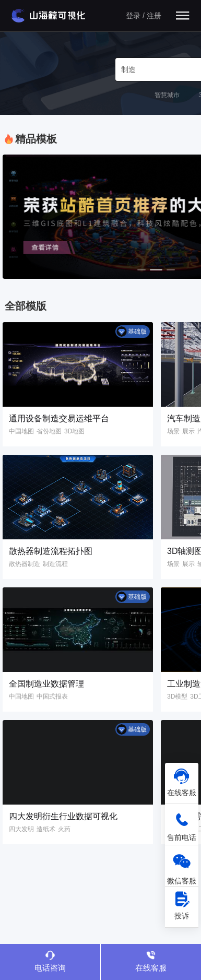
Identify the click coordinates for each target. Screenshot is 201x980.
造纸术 (46, 829)
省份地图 (49, 431)
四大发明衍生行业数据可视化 (63, 816)
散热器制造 (25, 564)
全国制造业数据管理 (46, 684)
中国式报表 (52, 696)
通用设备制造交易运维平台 (59, 418)
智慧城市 (167, 95)
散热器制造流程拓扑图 (51, 551)
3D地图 (74, 431)
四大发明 (21, 829)
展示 (188, 431)
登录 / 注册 (144, 16)
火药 (64, 829)
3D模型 (177, 696)
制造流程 (55, 564)
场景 (173, 431)
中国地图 (21, 431)
